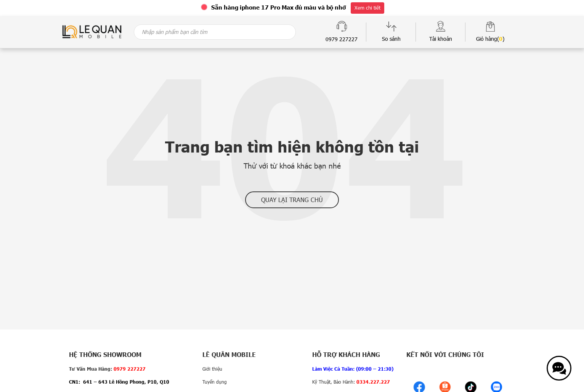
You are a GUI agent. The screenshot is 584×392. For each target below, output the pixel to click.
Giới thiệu (212, 369)
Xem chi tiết (367, 8)
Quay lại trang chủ (292, 200)
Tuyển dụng (215, 382)
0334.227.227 (373, 382)
